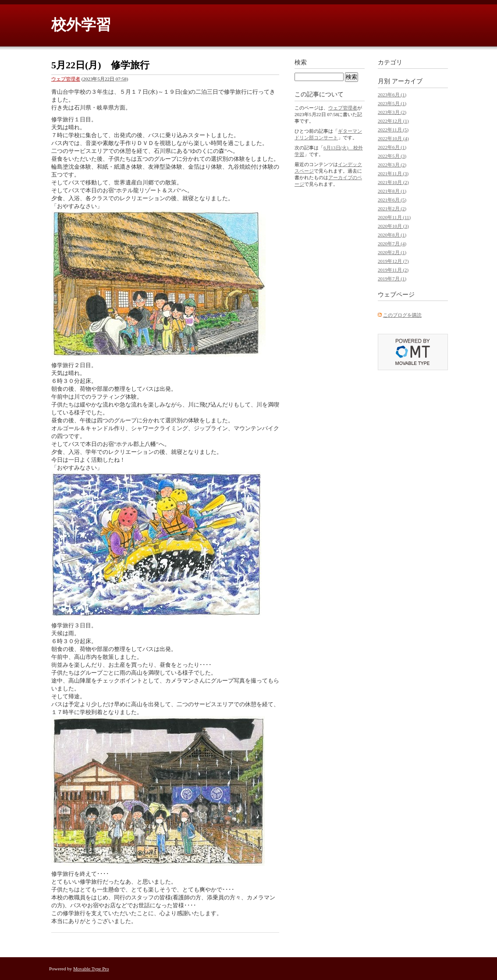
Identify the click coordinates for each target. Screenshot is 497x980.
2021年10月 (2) (393, 182)
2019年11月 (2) (393, 270)
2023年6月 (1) (392, 95)
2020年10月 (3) (393, 226)
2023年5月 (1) (392, 103)
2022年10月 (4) (393, 138)
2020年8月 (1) (392, 235)
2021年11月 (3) (393, 173)
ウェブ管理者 (66, 79)
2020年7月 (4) (392, 244)
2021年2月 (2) (392, 209)
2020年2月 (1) (392, 252)
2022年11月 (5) (393, 130)
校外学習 (81, 25)
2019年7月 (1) (392, 279)
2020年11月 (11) (394, 217)
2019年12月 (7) (393, 261)
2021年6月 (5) (392, 200)
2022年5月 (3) (392, 156)
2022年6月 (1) (392, 147)
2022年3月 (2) (392, 165)
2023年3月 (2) (392, 112)
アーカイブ (407, 81)
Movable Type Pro (91, 969)
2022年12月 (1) (393, 121)
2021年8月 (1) (392, 191)
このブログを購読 (402, 315)
